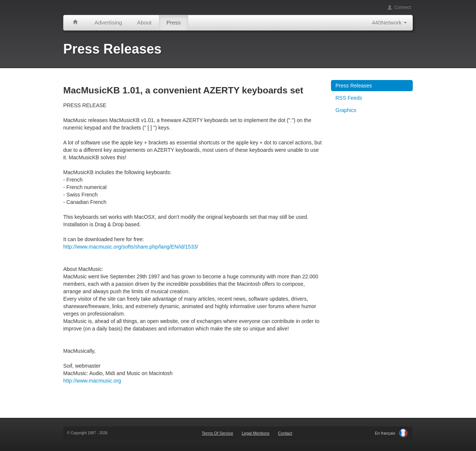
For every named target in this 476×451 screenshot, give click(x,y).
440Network (389, 23)
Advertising (108, 23)
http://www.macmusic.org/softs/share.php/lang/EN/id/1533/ (131, 247)
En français (385, 433)
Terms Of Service (217, 433)
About (144, 23)
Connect (399, 7)
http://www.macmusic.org (92, 381)
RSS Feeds (349, 98)
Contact (285, 433)
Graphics (346, 110)
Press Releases (354, 86)
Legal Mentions (256, 433)
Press (173, 23)
